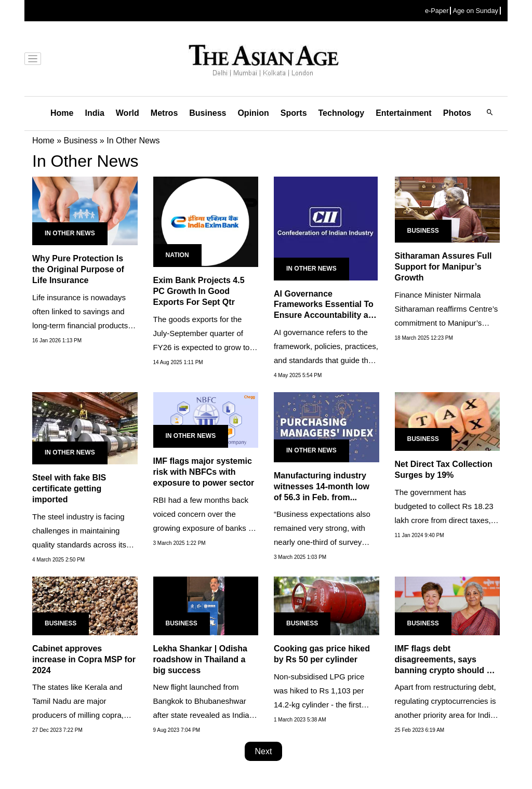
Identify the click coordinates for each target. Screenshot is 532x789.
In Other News (70, 233)
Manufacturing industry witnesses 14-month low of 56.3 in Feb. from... (322, 486)
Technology (342, 113)
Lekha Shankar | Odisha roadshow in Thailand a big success (200, 659)
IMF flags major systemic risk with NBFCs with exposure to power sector (204, 472)
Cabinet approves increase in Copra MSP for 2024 (84, 659)
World (128, 113)
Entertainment (404, 113)
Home (62, 113)
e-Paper (437, 11)
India (94, 113)
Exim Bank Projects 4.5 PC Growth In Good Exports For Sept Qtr (199, 291)
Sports (294, 113)
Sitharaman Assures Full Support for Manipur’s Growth (443, 267)
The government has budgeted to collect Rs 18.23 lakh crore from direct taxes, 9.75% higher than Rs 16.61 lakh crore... (444, 520)
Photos (457, 113)
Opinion (253, 113)
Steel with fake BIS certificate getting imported (69, 489)
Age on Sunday (475, 11)
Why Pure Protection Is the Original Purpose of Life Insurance (78, 269)
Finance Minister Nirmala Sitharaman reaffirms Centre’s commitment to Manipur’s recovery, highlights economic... (447, 323)
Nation (177, 255)
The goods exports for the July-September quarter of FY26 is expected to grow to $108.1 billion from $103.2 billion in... (202, 347)
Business (208, 113)
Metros (164, 113)
